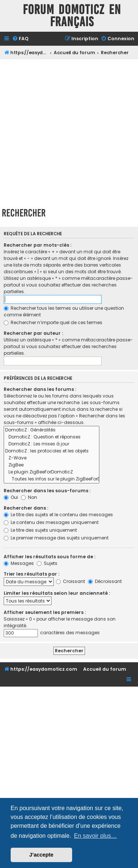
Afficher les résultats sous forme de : (49, 557)
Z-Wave (52, 458)
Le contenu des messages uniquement (51, 522)
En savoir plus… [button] (95, 836)
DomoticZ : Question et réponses (52, 437)
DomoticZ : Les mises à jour (52, 444)
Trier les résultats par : (31, 574)
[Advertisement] (69, 132)
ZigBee (52, 465)
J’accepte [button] (42, 855)
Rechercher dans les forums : (40, 389)
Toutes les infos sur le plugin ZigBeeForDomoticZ (52, 479)
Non (29, 497)
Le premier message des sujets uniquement (56, 538)
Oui (11, 497)
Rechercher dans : (26, 508)
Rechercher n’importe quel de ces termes (53, 322)
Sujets (47, 563)
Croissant (70, 581)
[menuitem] (20, 39)
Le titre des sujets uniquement (40, 530)
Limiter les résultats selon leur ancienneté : (57, 593)
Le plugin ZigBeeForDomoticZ (52, 472)
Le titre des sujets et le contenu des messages (58, 515)
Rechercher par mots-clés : (38, 245)
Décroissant (105, 581)
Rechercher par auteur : (33, 333)
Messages (19, 563)
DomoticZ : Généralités (52, 430)
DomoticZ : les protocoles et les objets (52, 451)
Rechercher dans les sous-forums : (47, 491)
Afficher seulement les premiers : (45, 612)
